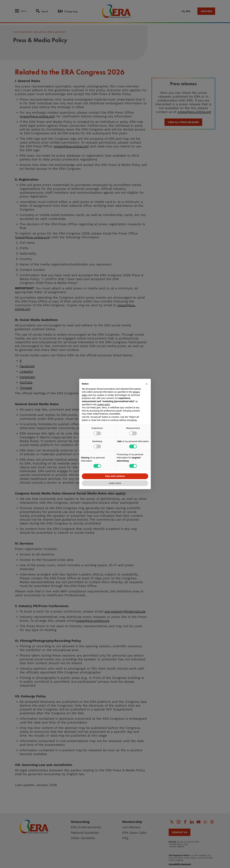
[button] (147, 384)
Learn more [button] (115, 483)
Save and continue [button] (115, 476)
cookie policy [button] (104, 404)
